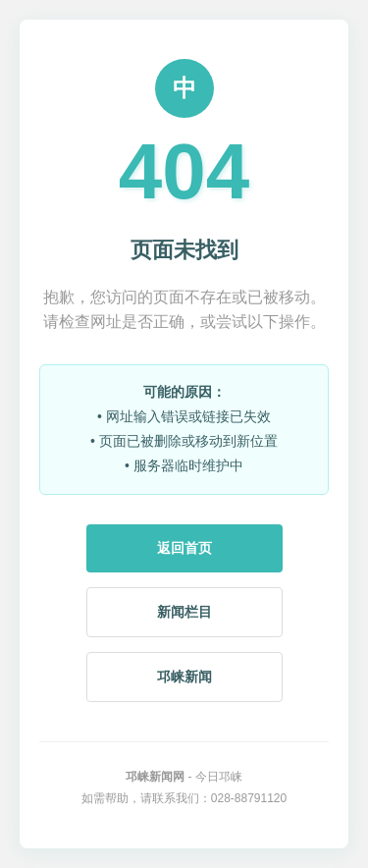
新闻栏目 (184, 612)
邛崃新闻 (184, 677)
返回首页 (184, 548)
